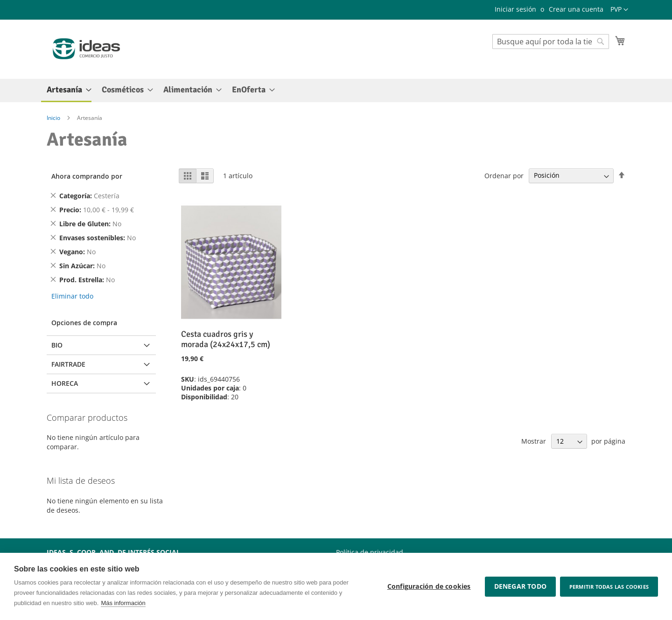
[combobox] (551, 42)
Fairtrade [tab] (68, 364)
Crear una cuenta (576, 9)
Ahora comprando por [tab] (87, 176)
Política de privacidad (370, 552)
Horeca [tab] (65, 383)
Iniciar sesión (515, 9)
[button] (619, 10)
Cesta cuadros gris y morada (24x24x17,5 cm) (226, 339)
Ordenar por (504, 175)
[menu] (336, 91)
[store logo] (86, 49)
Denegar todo (519, 586)
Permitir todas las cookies (609, 587)
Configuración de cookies (429, 586)
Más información (123, 603)
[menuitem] (66, 91)
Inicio (54, 118)
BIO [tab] (57, 345)
